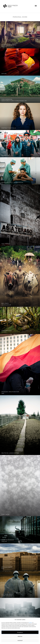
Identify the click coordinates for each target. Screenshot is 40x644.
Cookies (30, 623)
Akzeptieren (20, 632)
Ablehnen (20, 636)
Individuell (20, 640)
